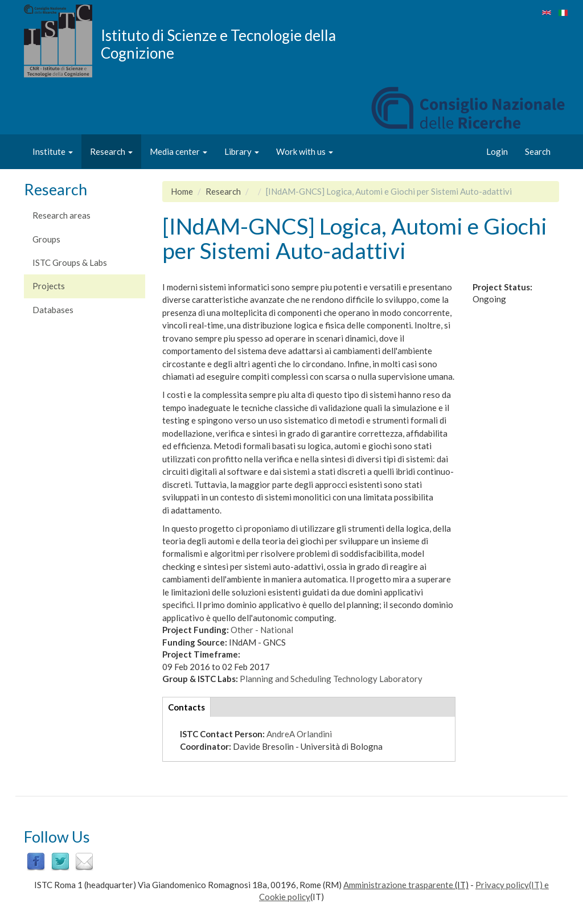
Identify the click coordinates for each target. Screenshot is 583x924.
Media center (178, 151)
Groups (46, 239)
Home (182, 191)
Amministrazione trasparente (398, 885)
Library (242, 151)
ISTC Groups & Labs (70, 262)
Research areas (61, 215)
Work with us (305, 151)
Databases (53, 310)
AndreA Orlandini (299, 734)
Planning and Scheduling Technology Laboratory (331, 679)
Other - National (262, 630)
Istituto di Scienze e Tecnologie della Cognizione (218, 44)
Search (538, 151)
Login (497, 151)
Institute (53, 151)
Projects (49, 286)
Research (111, 151)
